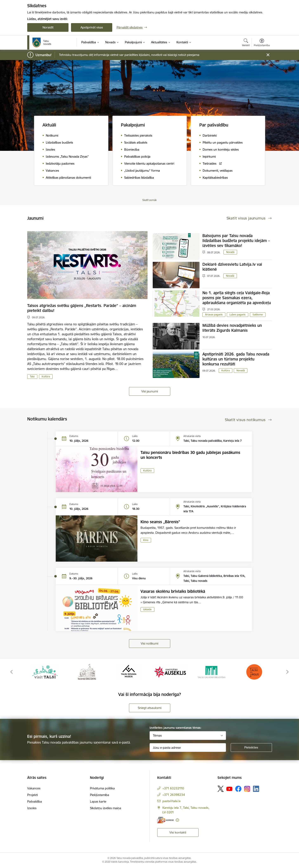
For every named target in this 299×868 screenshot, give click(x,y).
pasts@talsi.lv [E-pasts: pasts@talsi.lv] (171, 801)
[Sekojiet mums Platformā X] (221, 789)
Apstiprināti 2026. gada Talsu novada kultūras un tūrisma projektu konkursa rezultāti (236, 359)
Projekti (32, 795)
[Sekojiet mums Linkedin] (256, 789)
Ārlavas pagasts (214, 315)
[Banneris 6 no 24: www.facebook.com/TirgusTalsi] (254, 671)
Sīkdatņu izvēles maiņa (106, 808)
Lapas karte (98, 801)
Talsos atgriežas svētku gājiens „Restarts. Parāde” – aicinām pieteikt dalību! (82, 308)
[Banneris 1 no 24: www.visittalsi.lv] (45, 671)
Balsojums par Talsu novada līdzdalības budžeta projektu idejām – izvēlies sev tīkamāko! (236, 241)
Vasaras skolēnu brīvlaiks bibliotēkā (173, 591)
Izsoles (32, 808)
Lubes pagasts (238, 315)
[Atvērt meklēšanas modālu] (246, 43)
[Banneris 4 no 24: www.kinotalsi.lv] (171, 671)
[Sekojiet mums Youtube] (229, 789)
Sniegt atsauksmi (150, 708)
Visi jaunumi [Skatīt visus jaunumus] (150, 391)
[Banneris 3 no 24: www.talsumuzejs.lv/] (129, 671)
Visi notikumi (149, 643)
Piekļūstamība (100, 795)
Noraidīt (48, 27)
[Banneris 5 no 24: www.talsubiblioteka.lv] (212, 671)
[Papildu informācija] (177, 820)
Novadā (230, 252)
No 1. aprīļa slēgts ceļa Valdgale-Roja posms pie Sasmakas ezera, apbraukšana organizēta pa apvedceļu (237, 298)
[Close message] (268, 55)
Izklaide (147, 609)
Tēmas (157, 735)
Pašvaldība (35, 801)
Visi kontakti (178, 832)
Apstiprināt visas (92, 27)
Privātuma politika (102, 788)
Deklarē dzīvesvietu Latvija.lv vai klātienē (232, 267)
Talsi (32, 376)
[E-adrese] (165, 820)
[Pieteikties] (251, 748)
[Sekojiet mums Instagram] (247, 789)
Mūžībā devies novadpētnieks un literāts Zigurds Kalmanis (232, 328)
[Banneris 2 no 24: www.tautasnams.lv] (87, 671)
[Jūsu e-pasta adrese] (188, 748)
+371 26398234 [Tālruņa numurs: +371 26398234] (174, 795)
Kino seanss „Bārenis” (160, 522)
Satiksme (258, 315)
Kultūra (46, 376)
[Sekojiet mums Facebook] (238, 789)
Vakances (34, 788)
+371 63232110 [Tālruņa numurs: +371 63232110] (173, 788)
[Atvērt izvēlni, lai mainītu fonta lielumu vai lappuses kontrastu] (262, 43)
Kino (146, 540)
